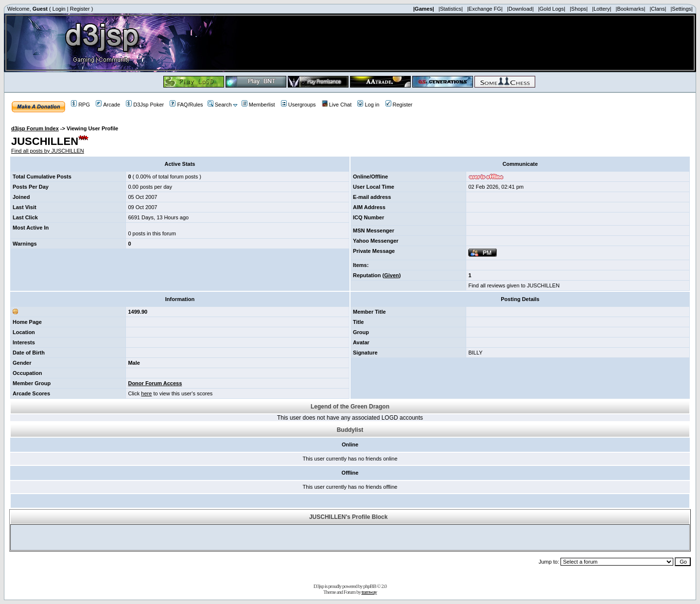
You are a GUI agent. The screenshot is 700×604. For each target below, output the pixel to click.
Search (220, 105)
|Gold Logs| (552, 9)
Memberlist (258, 105)
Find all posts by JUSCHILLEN (48, 151)
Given (392, 275)
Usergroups (298, 105)
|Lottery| (602, 9)
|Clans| (658, 9)
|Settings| (681, 9)
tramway (369, 592)
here (146, 393)
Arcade (108, 105)
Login (59, 9)
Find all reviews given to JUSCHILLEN (514, 285)
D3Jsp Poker (145, 105)
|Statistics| (451, 9)
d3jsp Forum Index (35, 128)
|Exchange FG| (485, 9)
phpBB (369, 586)
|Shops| (579, 9)
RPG (80, 105)
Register (80, 9)
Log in (368, 105)
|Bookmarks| (631, 9)
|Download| (520, 9)
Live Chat (337, 105)
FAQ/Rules (186, 105)
